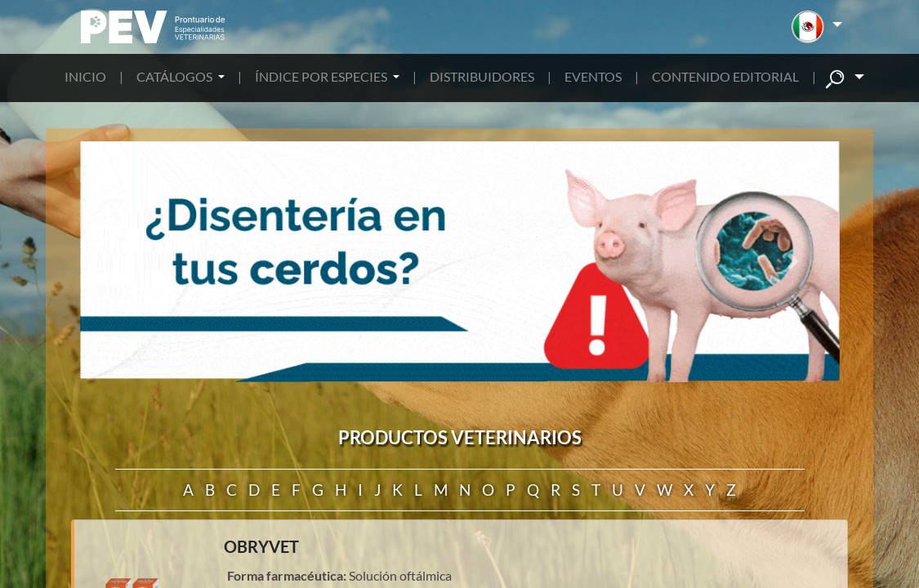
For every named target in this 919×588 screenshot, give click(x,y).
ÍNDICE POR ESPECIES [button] (322, 76)
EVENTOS (593, 76)
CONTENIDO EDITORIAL (725, 76)
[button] (816, 27)
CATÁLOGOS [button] (176, 76)
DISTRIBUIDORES (482, 76)
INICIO (85, 76)
